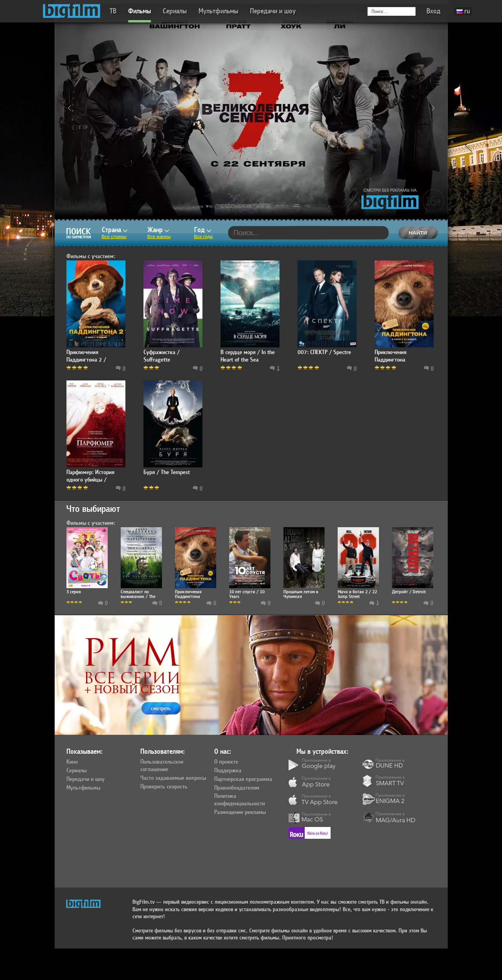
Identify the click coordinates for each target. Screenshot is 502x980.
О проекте (226, 762)
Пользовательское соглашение (162, 766)
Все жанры (159, 236)
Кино (72, 762)
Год (203, 230)
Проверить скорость (164, 787)
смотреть (161, 708)
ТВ (113, 11)
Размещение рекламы (240, 812)
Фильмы (140, 11)
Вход (434, 11)
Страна (115, 230)
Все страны (114, 236)
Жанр (158, 230)
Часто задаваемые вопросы (173, 778)
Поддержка (228, 771)
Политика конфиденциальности (240, 800)
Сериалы (175, 11)
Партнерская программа (243, 779)
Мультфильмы (218, 11)
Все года (203, 236)
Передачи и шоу (273, 11)
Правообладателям (237, 788)
